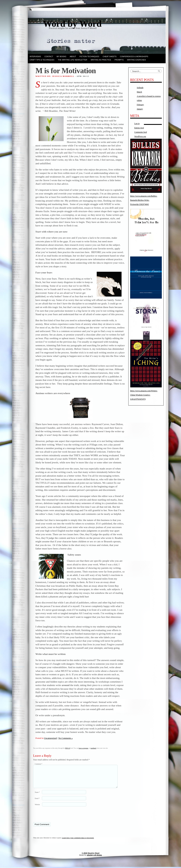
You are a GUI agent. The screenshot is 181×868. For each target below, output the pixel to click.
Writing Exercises (136, 60)
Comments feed (141, 132)
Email (37, 802)
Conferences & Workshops (134, 56)
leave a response (83, 748)
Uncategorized (50, 738)
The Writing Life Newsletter (72, 60)
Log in (137, 124)
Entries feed (139, 128)
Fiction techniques (89, 56)
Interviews (35, 56)
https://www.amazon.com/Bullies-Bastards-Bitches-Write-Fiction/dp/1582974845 (144, 200)
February (140, 105)
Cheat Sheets (110, 56)
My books (61, 56)
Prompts (119, 60)
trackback (93, 748)
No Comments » (65, 738)
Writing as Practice (101, 60)
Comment (39, 764)
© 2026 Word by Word (90, 857)
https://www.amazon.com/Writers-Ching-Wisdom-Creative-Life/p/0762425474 (144, 395)
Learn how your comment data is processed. (78, 842)
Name (37, 796)
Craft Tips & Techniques (42, 60)
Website (37, 808)
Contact (49, 56)
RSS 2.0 (68, 748)
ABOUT (73, 56)
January (140, 109)
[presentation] (56, 818)
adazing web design (94, 859)
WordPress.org (140, 136)
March (139, 92)
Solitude (140, 88)
